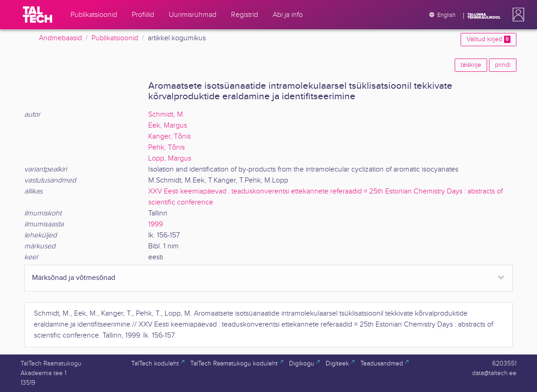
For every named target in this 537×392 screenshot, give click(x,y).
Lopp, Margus (170, 158)
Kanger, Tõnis (169, 137)
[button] (516, 15)
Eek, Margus (168, 126)
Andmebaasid (60, 38)
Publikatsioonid (115, 38)
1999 (156, 224)
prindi (503, 65)
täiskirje (471, 65)
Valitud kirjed (489, 39)
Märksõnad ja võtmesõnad (74, 278)
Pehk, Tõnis (166, 148)
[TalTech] (38, 15)
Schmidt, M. (166, 115)
